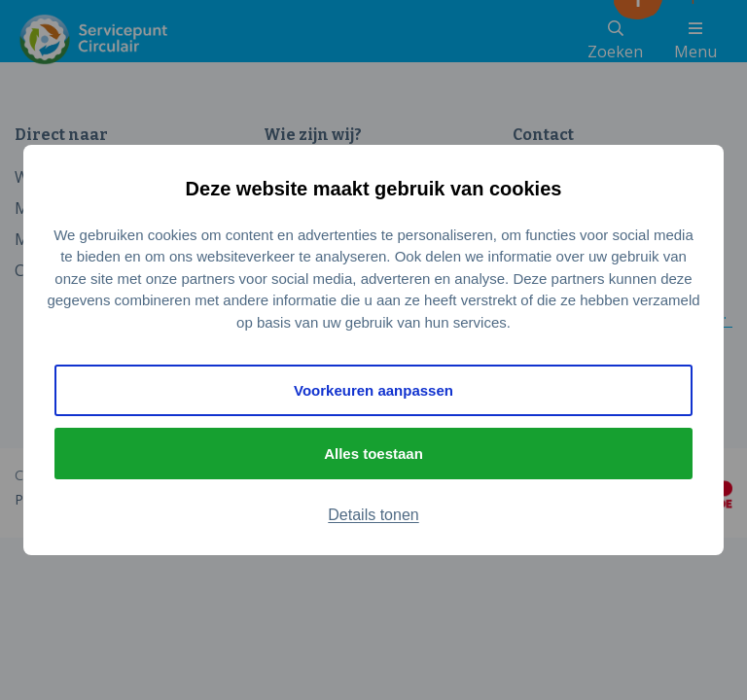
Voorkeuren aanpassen (373, 390)
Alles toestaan (373, 454)
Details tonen (373, 515)
